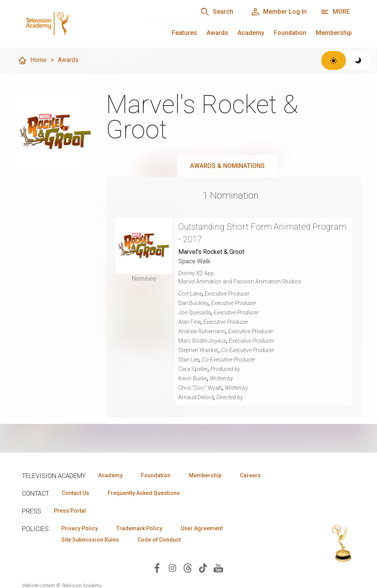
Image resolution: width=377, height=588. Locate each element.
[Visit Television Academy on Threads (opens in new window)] (188, 567)
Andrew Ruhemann (202, 331)
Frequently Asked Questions (144, 493)
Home (32, 60)
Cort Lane (190, 294)
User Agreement (202, 528)
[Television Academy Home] (74, 24)
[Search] (217, 12)
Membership (334, 33)
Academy (251, 33)
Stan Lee (189, 360)
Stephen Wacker (198, 350)
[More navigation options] (335, 12)
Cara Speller (193, 369)
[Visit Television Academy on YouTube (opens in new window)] (218, 567)
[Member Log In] (279, 12)
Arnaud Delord (196, 397)
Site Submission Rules (90, 540)
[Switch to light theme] (334, 60)
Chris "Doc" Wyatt (200, 388)
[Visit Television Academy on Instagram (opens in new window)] (172, 567)
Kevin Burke (193, 378)
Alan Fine (189, 322)
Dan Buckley (193, 303)
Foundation (290, 33)
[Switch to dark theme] (358, 60)
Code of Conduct (159, 540)
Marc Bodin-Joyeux (202, 341)
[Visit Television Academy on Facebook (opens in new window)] (157, 567)
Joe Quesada (195, 312)
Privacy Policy (80, 528)
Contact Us (75, 493)
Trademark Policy (139, 528)
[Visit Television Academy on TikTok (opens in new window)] (203, 567)
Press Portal (70, 511)
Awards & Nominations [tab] (227, 166)
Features (184, 33)
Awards (217, 33)
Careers (250, 475)
